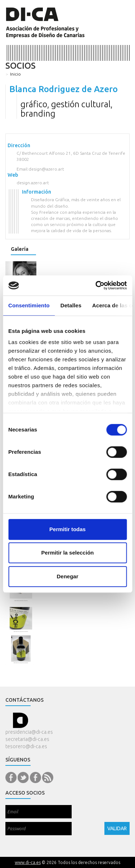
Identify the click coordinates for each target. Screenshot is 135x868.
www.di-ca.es (28, 862)
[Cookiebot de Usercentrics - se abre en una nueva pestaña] (96, 285)
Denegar (67, 576)
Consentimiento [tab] (29, 305)
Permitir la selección (68, 553)
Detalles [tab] (71, 305)
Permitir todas (67, 529)
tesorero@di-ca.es (26, 746)
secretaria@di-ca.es (27, 739)
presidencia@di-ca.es (29, 732)
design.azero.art (33, 183)
